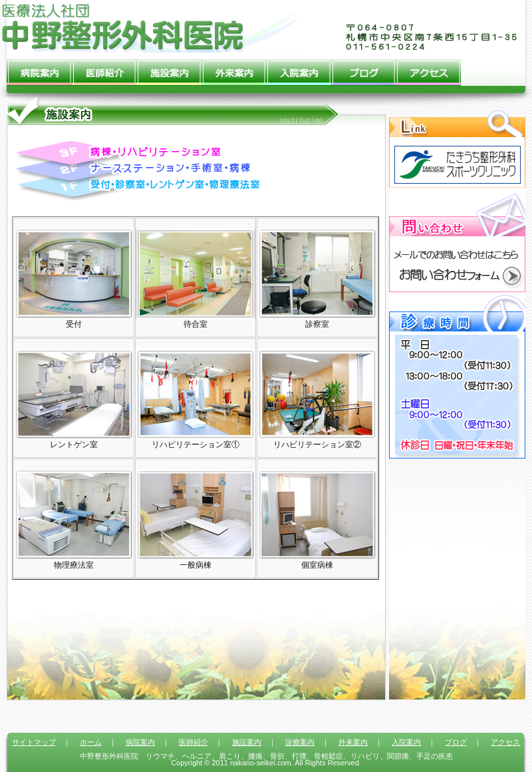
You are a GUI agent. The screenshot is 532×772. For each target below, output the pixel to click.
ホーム (91, 742)
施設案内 (169, 69)
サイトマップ (34, 742)
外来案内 (234, 69)
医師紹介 (104, 69)
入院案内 (299, 69)
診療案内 (300, 742)
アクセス (428, 69)
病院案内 (39, 69)
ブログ (364, 69)
